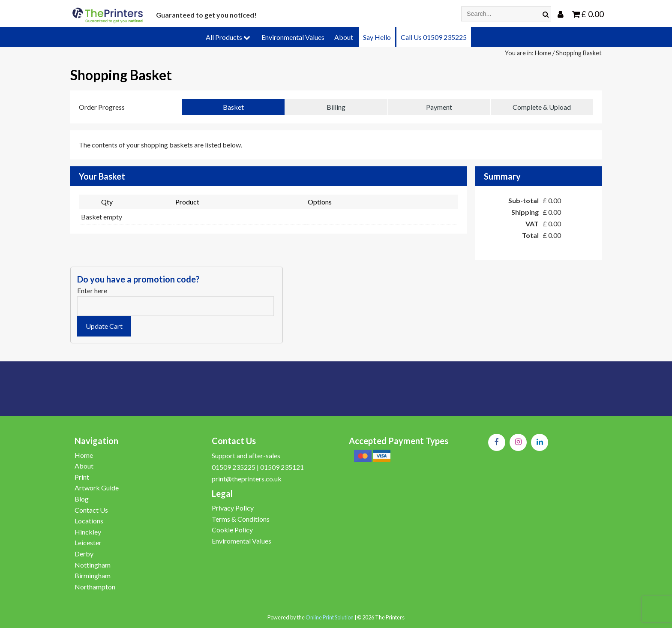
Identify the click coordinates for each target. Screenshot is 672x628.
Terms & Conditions (241, 519)
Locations (89, 521)
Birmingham (93, 575)
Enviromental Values (241, 541)
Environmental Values (293, 37)
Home (543, 53)
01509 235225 (234, 467)
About (344, 37)
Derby (84, 554)
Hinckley (88, 532)
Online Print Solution (330, 617)
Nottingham (93, 565)
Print (82, 477)
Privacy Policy (233, 508)
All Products (228, 37)
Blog (82, 499)
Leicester (88, 542)
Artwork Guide (97, 488)
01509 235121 (282, 467)
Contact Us (91, 510)
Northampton (95, 587)
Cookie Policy (232, 530)
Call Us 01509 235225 (434, 37)
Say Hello (377, 37)
